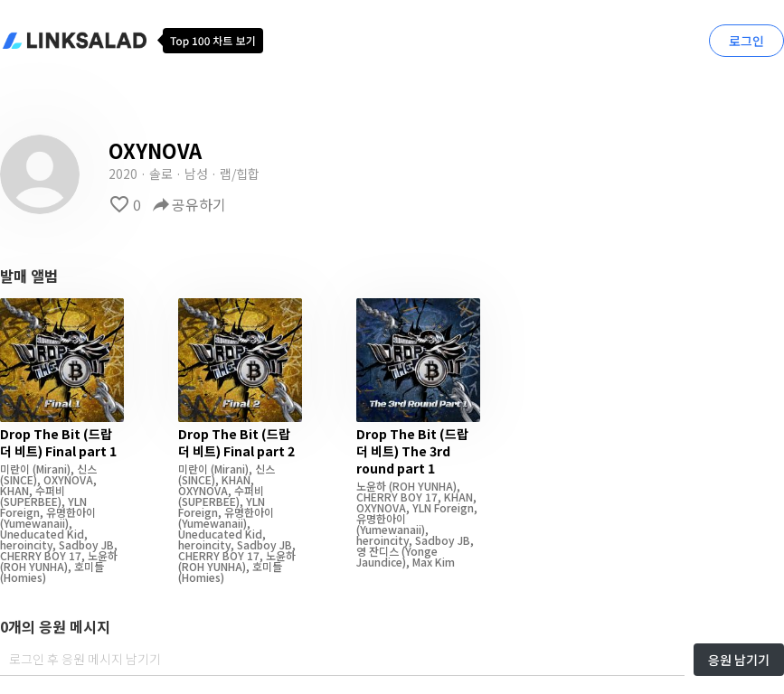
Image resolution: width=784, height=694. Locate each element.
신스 (87, 469)
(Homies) (23, 577)
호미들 (89, 566)
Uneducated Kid (42, 534)
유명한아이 (71, 512)
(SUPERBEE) (31, 501)
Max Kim (434, 562)
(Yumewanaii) (34, 523)
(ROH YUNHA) (34, 566)
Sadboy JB (86, 544)
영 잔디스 (378, 551)
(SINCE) (19, 479)
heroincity (26, 544)
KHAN (14, 490)
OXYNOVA (68, 479)
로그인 (746, 41)
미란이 (15, 469)
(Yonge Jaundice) (397, 556)
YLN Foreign (443, 507)
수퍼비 (50, 490)
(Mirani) (50, 469)
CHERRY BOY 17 (41, 555)
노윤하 (103, 555)
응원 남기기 (739, 660)
